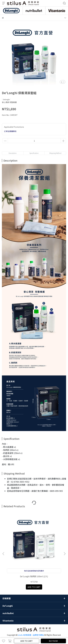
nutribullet (8, 613)
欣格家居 (7, 598)
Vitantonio (8, 621)
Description (13, 153)
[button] (65, 554)
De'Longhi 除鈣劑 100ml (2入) (34, 576)
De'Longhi (8, 606)
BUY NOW (53, 641)
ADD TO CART (26, 641)
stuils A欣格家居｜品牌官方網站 (31, 635)
